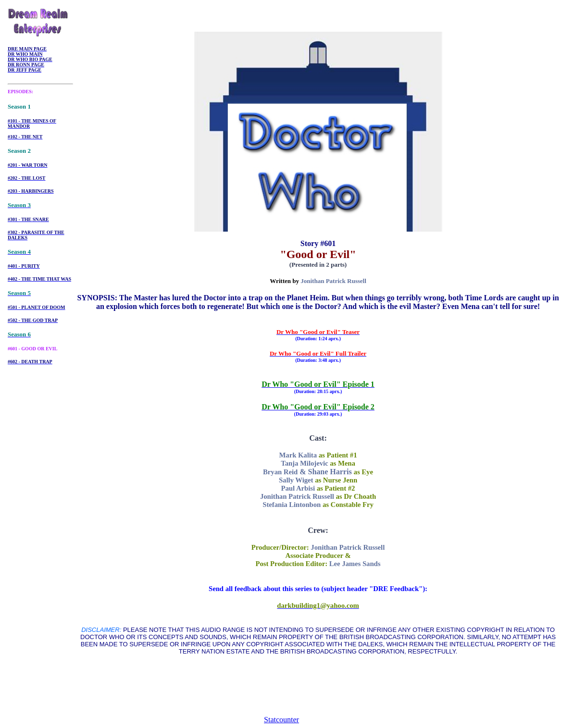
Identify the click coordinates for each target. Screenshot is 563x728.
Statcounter (281, 720)
